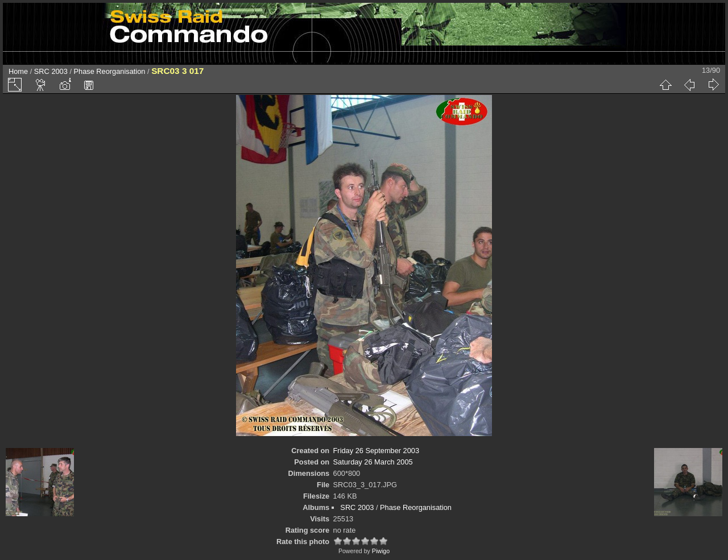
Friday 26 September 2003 (377, 451)
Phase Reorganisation (110, 71)
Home (18, 71)
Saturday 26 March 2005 (373, 462)
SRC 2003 (51, 71)
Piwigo (381, 551)
